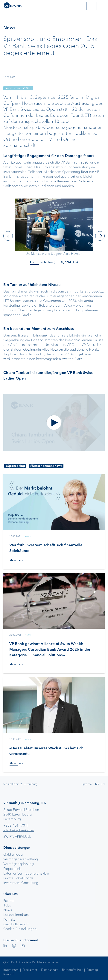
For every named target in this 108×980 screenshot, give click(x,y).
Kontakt (9, 919)
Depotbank (12, 869)
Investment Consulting (21, 883)
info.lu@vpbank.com (19, 830)
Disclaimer (30, 970)
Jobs (7, 905)
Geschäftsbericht (16, 924)
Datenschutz (50, 970)
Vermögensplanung (19, 864)
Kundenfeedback (16, 915)
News (8, 910)
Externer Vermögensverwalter (26, 873)
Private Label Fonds (18, 878)
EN (103, 784)
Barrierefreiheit (72, 970)
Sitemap (92, 970)
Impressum (11, 970)
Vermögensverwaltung (21, 859)
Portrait (9, 901)
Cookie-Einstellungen (20, 929)
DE (97, 784)
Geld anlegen (14, 854)
